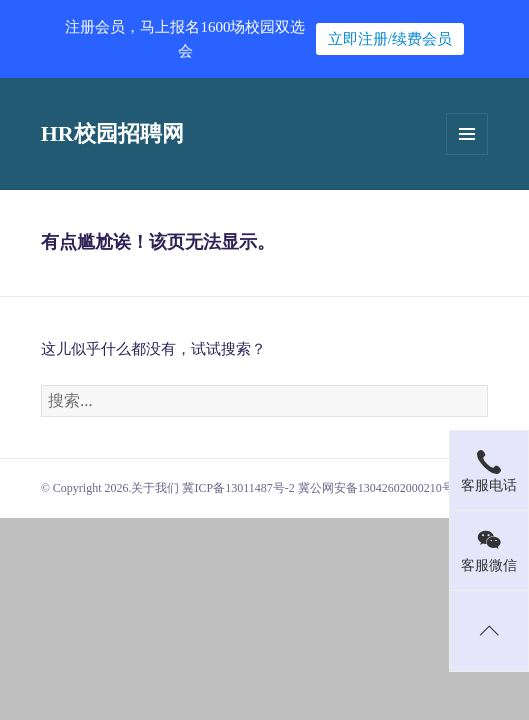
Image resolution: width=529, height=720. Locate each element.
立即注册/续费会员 (390, 39)
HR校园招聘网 (112, 133)
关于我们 (155, 488)
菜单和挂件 (467, 134)
